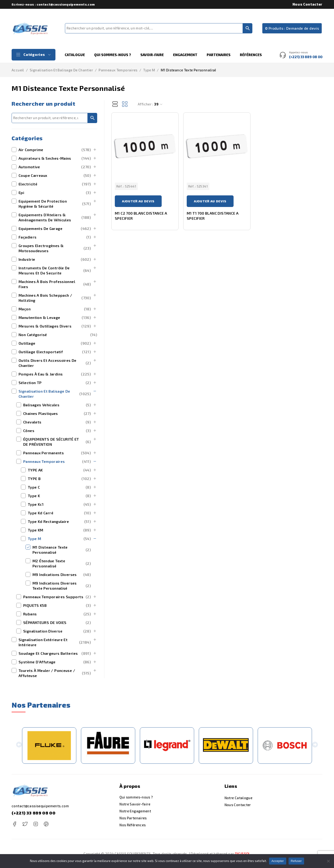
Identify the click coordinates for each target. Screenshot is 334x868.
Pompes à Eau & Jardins (55, 374)
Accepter (278, 861)
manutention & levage (55, 318)
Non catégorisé (58, 335)
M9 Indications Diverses (62, 575)
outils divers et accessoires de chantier (55, 363)
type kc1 (59, 504)
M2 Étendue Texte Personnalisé (62, 563)
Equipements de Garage (55, 229)
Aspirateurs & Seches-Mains (55, 158)
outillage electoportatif (55, 352)
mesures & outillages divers (55, 326)
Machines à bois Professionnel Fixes (55, 284)
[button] (19, 746)
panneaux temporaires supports (57, 597)
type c (59, 487)
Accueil (18, 70)
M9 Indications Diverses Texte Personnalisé (62, 586)
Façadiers (55, 237)
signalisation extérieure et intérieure (55, 642)
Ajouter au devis (138, 201)
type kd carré (59, 513)
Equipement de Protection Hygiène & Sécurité (55, 204)
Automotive (55, 167)
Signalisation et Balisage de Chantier (61, 70)
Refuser (296, 861)
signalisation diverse (57, 631)
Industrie (55, 259)
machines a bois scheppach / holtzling (55, 298)
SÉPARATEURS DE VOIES (57, 623)
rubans (57, 614)
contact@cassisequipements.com (40, 806)
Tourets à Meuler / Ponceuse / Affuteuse (55, 673)
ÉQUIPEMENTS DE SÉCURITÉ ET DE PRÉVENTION (57, 442)
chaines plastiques (57, 413)
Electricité (55, 184)
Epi (55, 193)
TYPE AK (59, 470)
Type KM (59, 530)
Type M (149, 70)
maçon (55, 309)
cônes (57, 431)
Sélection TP (55, 383)
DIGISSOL (243, 854)
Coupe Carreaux (55, 175)
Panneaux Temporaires (118, 70)
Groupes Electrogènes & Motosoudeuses (55, 248)
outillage (55, 343)
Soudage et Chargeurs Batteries (55, 653)
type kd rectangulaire (59, 521)
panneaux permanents (57, 453)
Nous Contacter (307, 4)
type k (59, 496)
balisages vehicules (57, 405)
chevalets (57, 422)
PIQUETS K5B (57, 605)
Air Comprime (55, 150)
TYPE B (59, 479)
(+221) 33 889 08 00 (34, 813)
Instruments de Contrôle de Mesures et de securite (55, 270)
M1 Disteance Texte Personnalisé (62, 550)
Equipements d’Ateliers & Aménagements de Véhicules (55, 217)
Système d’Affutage (55, 662)
